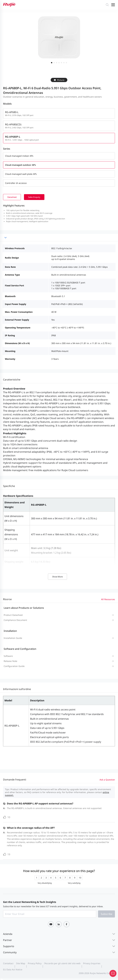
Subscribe (107, 914)
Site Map (21, 964)
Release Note (10, 661)
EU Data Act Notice (13, 970)
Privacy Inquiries (92, 964)
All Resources (108, 600)
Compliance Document (15, 620)
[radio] (37, 878)
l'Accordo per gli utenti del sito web (62, 964)
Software (8, 656)
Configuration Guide (14, 666)
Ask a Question (107, 780)
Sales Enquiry (39, 197)
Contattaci (8, 964)
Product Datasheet (13, 615)
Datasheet (13, 197)
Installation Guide (13, 638)
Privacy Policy (35, 964)
